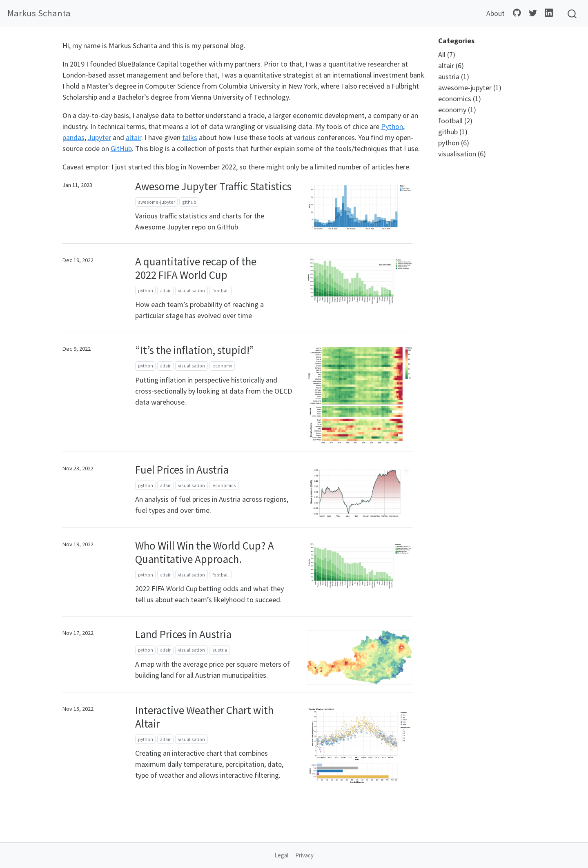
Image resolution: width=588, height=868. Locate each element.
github (189, 202)
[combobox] (572, 14)
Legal (281, 855)
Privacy (304, 855)
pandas (73, 137)
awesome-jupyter (157, 202)
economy (222, 366)
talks (190, 137)
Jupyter (99, 137)
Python (392, 126)
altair (134, 137)
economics (224, 485)
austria (220, 650)
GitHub (121, 148)
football (220, 290)
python (146, 290)
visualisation (192, 290)
